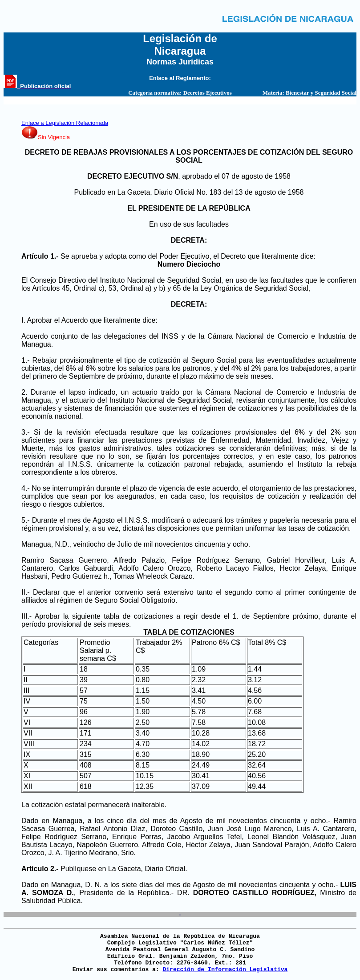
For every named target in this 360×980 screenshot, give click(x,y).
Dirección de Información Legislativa (225, 970)
